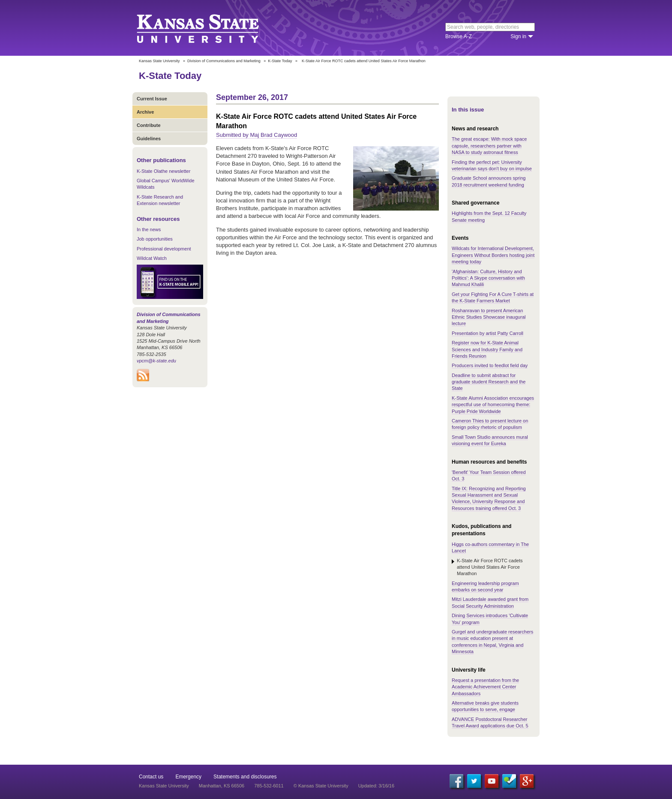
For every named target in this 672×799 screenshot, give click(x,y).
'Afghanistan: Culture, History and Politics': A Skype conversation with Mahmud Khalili (488, 278)
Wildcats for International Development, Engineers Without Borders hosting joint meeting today (493, 255)
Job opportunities (155, 239)
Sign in (518, 36)
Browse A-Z (459, 36)
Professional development (164, 249)
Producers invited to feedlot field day (490, 365)
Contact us (151, 777)
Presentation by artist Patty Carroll (487, 333)
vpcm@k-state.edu (156, 361)
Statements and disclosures (245, 777)
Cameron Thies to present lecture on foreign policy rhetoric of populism (490, 424)
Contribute (149, 125)
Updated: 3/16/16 (376, 786)
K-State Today (280, 61)
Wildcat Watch (152, 258)
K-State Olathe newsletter (163, 171)
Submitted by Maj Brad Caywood (256, 135)
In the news (149, 229)
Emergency (188, 777)
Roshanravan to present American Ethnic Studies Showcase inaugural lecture (489, 317)
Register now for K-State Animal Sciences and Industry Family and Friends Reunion (487, 349)
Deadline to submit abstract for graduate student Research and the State (489, 382)
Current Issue (152, 99)
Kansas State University (208, 28)
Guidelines (149, 139)
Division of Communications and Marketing (224, 61)
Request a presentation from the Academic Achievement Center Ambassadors (485, 687)
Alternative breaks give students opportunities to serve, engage (485, 706)
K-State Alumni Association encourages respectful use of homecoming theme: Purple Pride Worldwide (493, 405)
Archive (145, 112)
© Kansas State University (321, 786)
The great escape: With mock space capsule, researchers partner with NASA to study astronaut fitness (489, 146)
